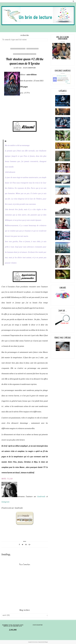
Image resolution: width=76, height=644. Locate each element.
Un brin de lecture (35, 642)
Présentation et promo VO (18, 49)
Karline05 (59, 78)
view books (68, 83)
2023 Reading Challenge (61, 76)
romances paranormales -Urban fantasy (25, 54)
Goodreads (41, 497)
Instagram (5, 502)
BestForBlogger (45, 642)
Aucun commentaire (29, 68)
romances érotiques (32, 49)
